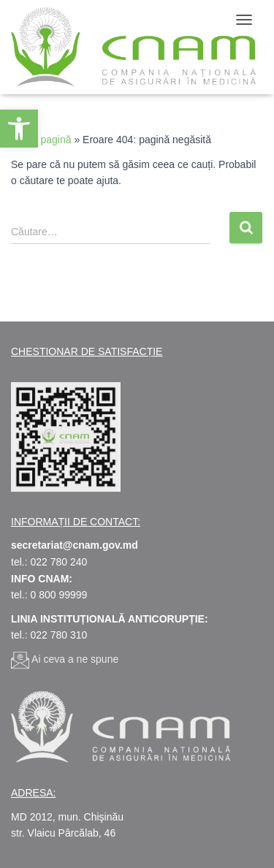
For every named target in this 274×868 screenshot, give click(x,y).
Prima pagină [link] (41, 140)
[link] (19, 129)
